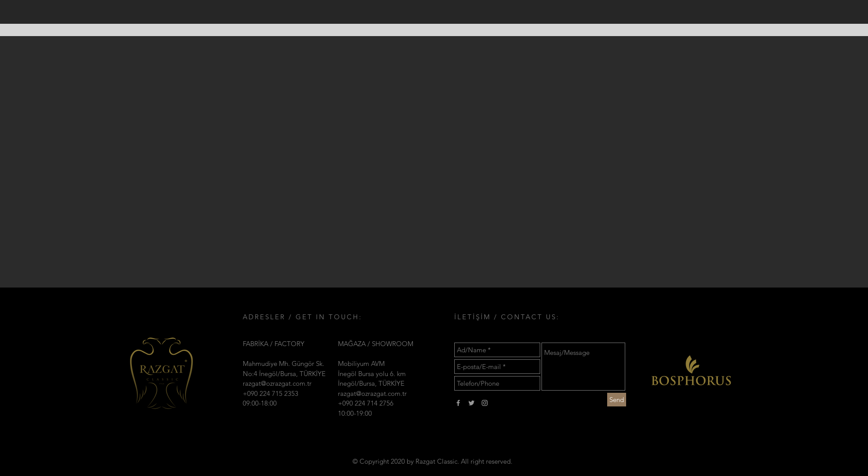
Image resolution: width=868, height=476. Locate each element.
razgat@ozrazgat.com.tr (277, 383)
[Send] (617, 400)
